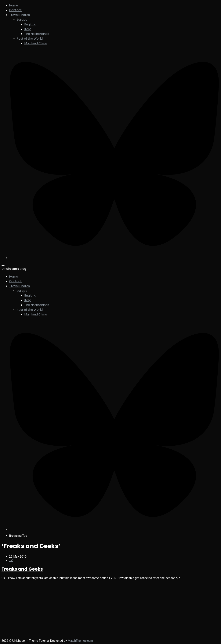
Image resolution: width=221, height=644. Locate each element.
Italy (27, 29)
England (30, 24)
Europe (22, 20)
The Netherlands (37, 34)
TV (11, 560)
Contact (15, 10)
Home (14, 5)
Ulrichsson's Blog (14, 269)
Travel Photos (19, 15)
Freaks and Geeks (22, 569)
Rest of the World (30, 39)
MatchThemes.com (80, 641)
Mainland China (36, 43)
